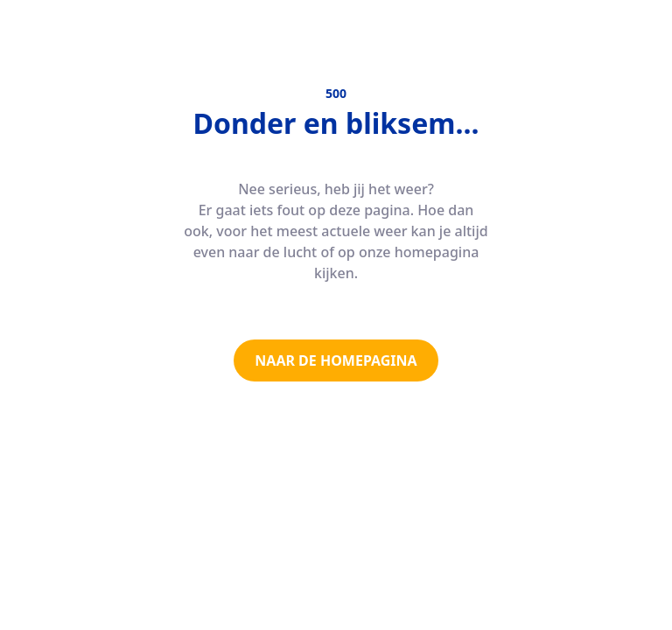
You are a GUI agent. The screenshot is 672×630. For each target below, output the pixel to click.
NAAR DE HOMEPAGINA (336, 360)
